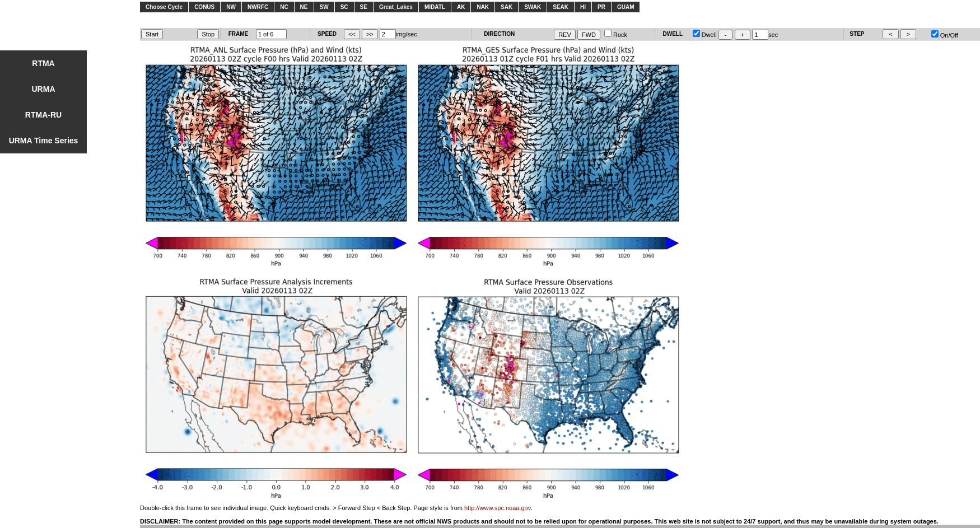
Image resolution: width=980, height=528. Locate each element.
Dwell (705, 35)
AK (461, 7)
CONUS (204, 7)
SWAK (533, 7)
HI (583, 7)
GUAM (626, 7)
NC (284, 7)
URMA (44, 89)
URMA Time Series (44, 141)
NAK (483, 7)
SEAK (561, 7)
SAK (507, 7)
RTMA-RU (43, 115)
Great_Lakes (396, 7)
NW (231, 7)
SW (324, 7)
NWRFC (258, 7)
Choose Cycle (164, 7)
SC (344, 7)
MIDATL (435, 7)
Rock (616, 35)
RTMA (43, 63)
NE (304, 7)
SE (364, 7)
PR (601, 7)
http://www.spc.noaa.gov (497, 508)
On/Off (945, 35)
